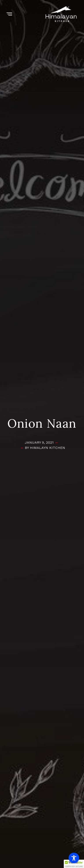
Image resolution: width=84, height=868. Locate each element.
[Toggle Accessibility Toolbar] (74, 858)
